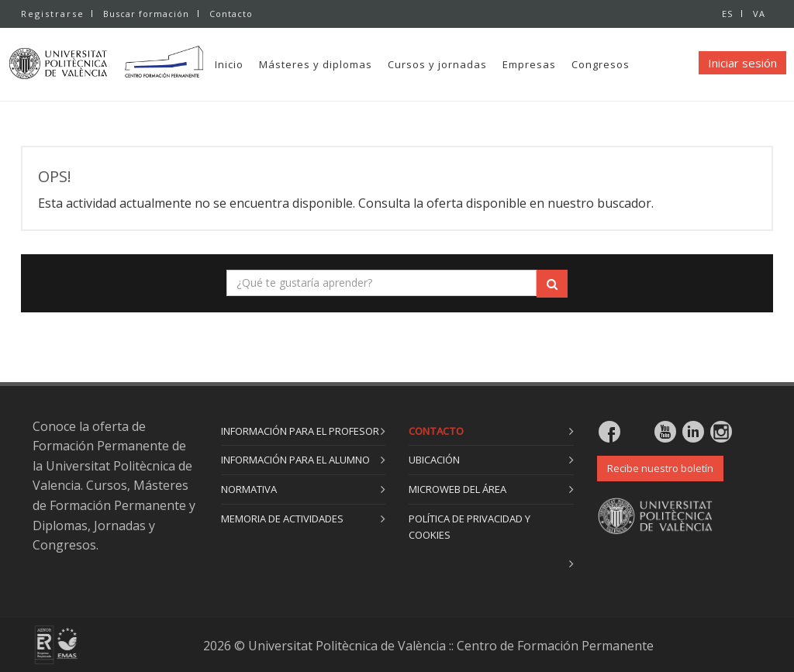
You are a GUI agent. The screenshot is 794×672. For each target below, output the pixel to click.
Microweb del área (457, 489)
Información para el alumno (295, 460)
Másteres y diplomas (346, 64)
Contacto (233, 14)
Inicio (259, 64)
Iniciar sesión (742, 63)
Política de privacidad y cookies (469, 527)
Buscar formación (146, 14)
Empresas (559, 64)
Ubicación (434, 460)
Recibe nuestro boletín (660, 468)
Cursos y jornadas (468, 64)
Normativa (249, 489)
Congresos (631, 64)
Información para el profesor (300, 431)
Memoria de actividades (282, 519)
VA (759, 14)
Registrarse (53, 14)
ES (726, 14)
